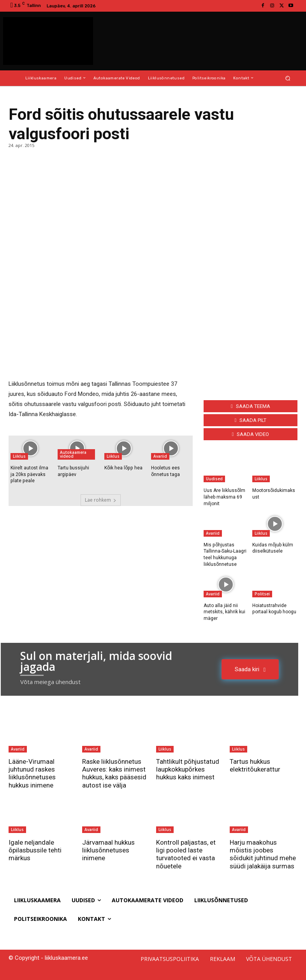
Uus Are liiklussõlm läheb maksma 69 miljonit (224, 497)
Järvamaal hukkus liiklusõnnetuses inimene (108, 850)
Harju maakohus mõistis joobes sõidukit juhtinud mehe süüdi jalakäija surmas (263, 854)
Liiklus (19, 456)
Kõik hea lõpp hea (123, 468)
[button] (288, 78)
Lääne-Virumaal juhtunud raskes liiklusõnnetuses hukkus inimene (32, 773)
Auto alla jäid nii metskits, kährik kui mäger (224, 612)
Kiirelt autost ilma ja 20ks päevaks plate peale (29, 474)
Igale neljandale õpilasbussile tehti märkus (35, 850)
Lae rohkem (101, 500)
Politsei (262, 593)
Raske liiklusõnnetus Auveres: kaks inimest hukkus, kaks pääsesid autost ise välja (114, 773)
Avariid (160, 456)
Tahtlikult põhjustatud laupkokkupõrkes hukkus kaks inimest (188, 769)
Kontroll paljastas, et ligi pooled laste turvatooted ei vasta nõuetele (186, 854)
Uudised (214, 479)
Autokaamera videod (73, 454)
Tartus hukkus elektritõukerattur (255, 765)
